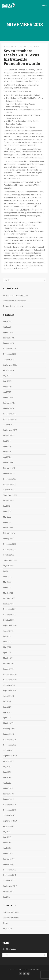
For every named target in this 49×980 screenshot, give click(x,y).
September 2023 (10, 495)
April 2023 (7, 522)
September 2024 (10, 430)
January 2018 (8, 864)
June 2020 (7, 707)
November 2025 (10, 354)
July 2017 (7, 897)
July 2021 (7, 636)
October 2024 (9, 425)
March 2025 (8, 397)
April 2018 (7, 848)
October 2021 (9, 620)
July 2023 (7, 506)
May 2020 (7, 712)
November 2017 (10, 875)
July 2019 (7, 767)
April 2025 (7, 392)
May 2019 (7, 777)
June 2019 (7, 772)
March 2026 (8, 332)
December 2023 (10, 479)
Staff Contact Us (9, 949)
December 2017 (10, 870)
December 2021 (10, 609)
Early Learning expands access (16, 295)
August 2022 (8, 566)
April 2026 (7, 327)
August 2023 (8, 501)
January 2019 (8, 799)
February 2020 (9, 729)
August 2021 (8, 631)
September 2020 (10, 691)
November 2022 (10, 550)
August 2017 (8, 891)
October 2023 (9, 490)
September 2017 (10, 886)
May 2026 (7, 321)
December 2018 (10, 805)
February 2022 (9, 598)
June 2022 (7, 577)
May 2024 (7, 452)
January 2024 (8, 473)
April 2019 (7, 783)
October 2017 (9, 881)
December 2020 (10, 674)
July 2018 (7, 832)
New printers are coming (13, 306)
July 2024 (7, 441)
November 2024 (10, 419)
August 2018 (8, 826)
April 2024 (7, 457)
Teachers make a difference (15, 301)
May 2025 (7, 387)
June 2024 (7, 446)
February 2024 (9, 468)
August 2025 (8, 370)
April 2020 (7, 718)
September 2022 (10, 560)
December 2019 (10, 740)
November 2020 (10, 680)
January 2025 (8, 408)
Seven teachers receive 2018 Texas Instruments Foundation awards (22, 57)
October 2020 (9, 685)
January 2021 (8, 669)
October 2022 (9, 555)
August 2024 (8, 435)
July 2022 (7, 571)
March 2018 (8, 853)
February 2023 (9, 533)
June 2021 (7, 642)
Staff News (33, 46)
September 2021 (10, 625)
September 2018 (10, 821)
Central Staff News (11, 918)
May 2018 (7, 843)
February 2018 (9, 859)
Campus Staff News (11, 912)
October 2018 (9, 815)
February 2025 (9, 403)
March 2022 (8, 593)
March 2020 (8, 723)
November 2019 (10, 745)
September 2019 (10, 756)
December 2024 (10, 414)
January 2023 (8, 539)
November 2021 (10, 615)
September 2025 (10, 365)
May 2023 (7, 517)
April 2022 (7, 587)
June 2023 (7, 511)
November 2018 (10, 810)
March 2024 (8, 463)
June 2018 (7, 837)
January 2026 (8, 343)
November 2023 (10, 484)
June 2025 (7, 381)
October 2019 (9, 750)
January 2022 (8, 604)
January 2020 (8, 734)
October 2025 (9, 359)
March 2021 (8, 658)
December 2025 (10, 349)
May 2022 (7, 582)
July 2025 (7, 376)
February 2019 (9, 794)
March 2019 (8, 788)
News (6, 923)
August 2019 (8, 761)
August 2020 (8, 696)
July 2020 (7, 701)
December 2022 (10, 544)
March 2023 (8, 528)
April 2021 (7, 653)
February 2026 (9, 338)
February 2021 (9, 663)
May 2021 (7, 647)
